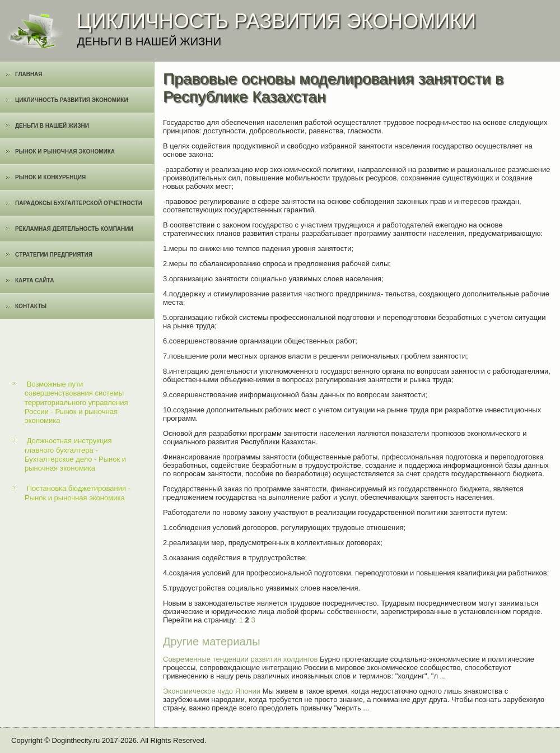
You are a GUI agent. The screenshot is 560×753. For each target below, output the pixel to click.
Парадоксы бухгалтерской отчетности (79, 203)
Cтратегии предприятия (54, 255)
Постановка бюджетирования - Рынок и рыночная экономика (78, 493)
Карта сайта (34, 280)
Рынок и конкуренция (50, 177)
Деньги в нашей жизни (52, 126)
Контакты (31, 306)
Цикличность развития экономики (72, 100)
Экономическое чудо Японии (212, 691)
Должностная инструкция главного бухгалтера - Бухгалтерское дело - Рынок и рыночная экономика (75, 454)
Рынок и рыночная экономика (65, 152)
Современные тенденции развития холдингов (240, 659)
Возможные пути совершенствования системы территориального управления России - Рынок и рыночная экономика (76, 402)
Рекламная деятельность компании (74, 229)
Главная (29, 74)
